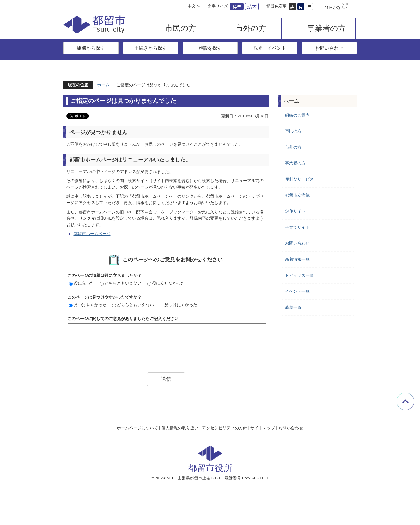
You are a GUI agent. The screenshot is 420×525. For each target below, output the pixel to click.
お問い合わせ (329, 48)
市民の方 (181, 28)
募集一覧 (293, 307)
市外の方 (251, 28)
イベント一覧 (297, 291)
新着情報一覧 (297, 259)
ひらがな (337, 7)
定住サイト (295, 211)
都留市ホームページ (92, 234)
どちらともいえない (121, 283)
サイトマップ (263, 428)
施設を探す (210, 48)
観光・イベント (270, 48)
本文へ (194, 6)
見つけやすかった (88, 305)
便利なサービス (299, 179)
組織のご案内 (297, 115)
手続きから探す (151, 48)
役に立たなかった (166, 283)
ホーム (103, 85)
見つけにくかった (178, 305)
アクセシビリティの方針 (225, 428)
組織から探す (91, 48)
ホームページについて (137, 428)
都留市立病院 (297, 195)
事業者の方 (327, 28)
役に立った (82, 283)
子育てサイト (297, 227)
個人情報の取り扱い (180, 428)
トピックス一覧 (299, 275)
